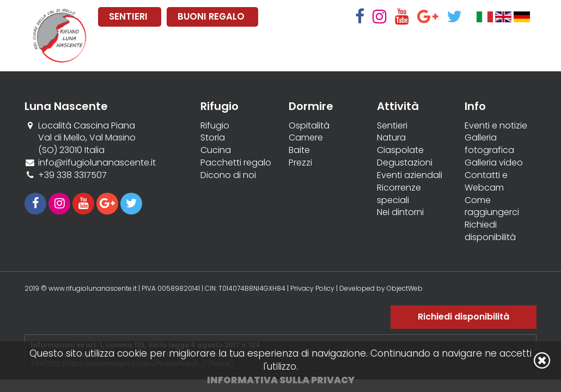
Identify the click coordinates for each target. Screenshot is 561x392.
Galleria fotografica (489, 144)
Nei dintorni (400, 212)
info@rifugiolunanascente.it (97, 163)
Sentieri (392, 126)
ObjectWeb (405, 288)
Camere (306, 138)
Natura (391, 138)
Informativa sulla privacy (281, 380)
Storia (213, 138)
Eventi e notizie (496, 126)
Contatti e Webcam (486, 182)
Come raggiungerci (492, 207)
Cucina (216, 150)
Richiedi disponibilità (490, 231)
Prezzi (300, 163)
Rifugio (215, 126)
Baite (299, 150)
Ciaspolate (400, 150)
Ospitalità (309, 126)
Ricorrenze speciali (399, 194)
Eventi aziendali (410, 175)
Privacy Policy (312, 288)
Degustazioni (405, 163)
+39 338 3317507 (72, 175)
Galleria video (494, 163)
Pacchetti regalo (236, 163)
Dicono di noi (228, 175)
